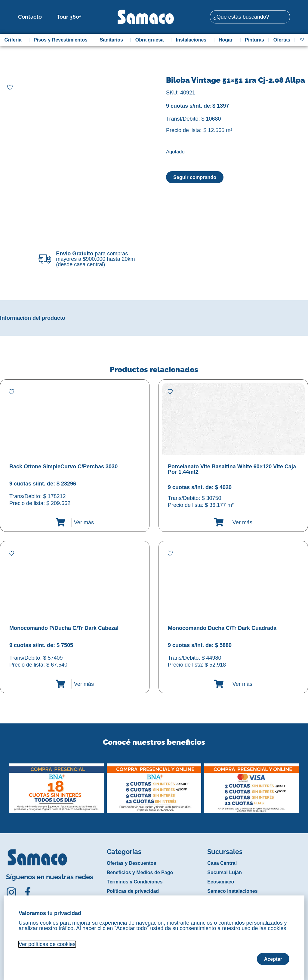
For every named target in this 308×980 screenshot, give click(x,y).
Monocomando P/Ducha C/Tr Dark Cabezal (64, 628)
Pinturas (254, 40)
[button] (4, 784)
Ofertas (282, 40)
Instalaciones (193, 40)
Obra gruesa (151, 40)
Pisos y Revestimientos (62, 40)
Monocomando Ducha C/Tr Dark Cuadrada (222, 628)
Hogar (227, 40)
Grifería (14, 40)
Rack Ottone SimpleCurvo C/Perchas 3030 (63, 467)
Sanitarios (113, 40)
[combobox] (250, 17)
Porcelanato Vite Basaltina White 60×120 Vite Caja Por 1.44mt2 (232, 469)
